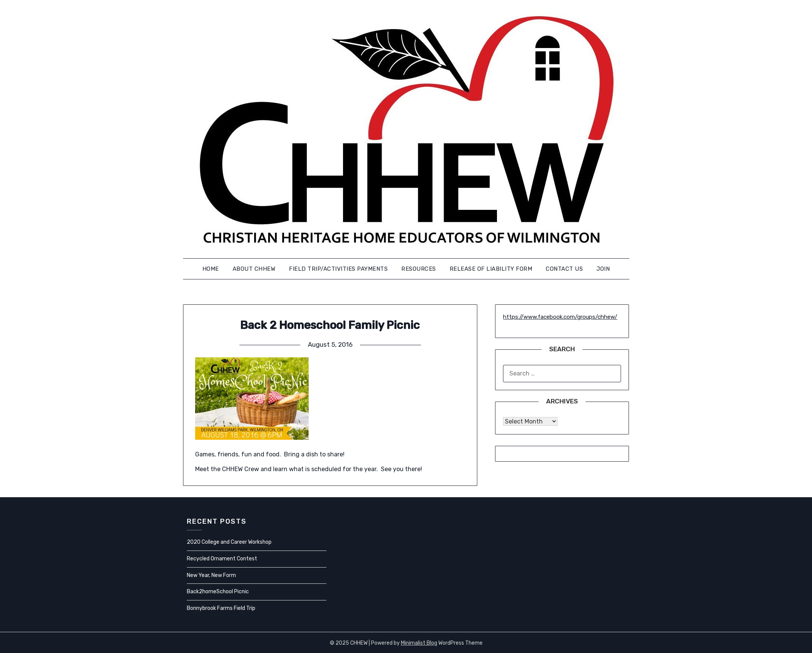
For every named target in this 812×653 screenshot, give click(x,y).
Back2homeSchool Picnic (218, 592)
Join (603, 269)
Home (211, 269)
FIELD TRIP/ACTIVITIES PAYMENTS (338, 269)
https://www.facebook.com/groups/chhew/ (560, 317)
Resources (419, 269)
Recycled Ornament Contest (222, 559)
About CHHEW (254, 269)
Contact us (564, 269)
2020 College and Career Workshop (229, 542)
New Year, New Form (211, 575)
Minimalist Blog (419, 643)
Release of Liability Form (491, 269)
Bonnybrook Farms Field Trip (221, 608)
